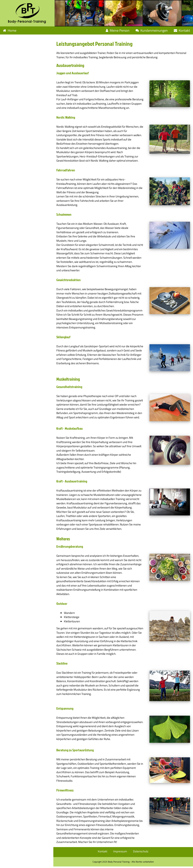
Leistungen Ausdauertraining (25, 39)
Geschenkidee (13, 71)
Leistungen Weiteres (19, 55)
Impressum (121, 853)
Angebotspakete (15, 79)
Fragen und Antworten (19, 63)
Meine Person (118, 30)
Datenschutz (141, 853)
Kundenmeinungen (152, 30)
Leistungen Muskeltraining (23, 47)
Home (10, 30)
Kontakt (182, 30)
